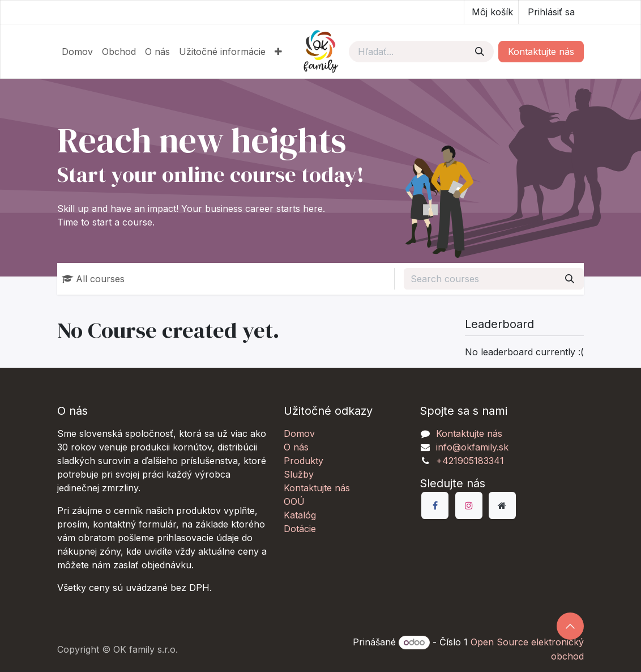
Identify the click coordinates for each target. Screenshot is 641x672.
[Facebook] (435, 505)
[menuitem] (77, 52)
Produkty (304, 461)
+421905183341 (470, 461)
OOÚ (294, 501)
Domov (299, 433)
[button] (570, 626)
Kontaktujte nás (541, 52)
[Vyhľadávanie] (480, 52)
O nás (296, 447)
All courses (93, 279)
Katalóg (300, 515)
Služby (299, 474)
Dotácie (300, 529)
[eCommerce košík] (491, 12)
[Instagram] (469, 505)
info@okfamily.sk (472, 447)
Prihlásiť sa (551, 12)
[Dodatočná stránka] (502, 505)
